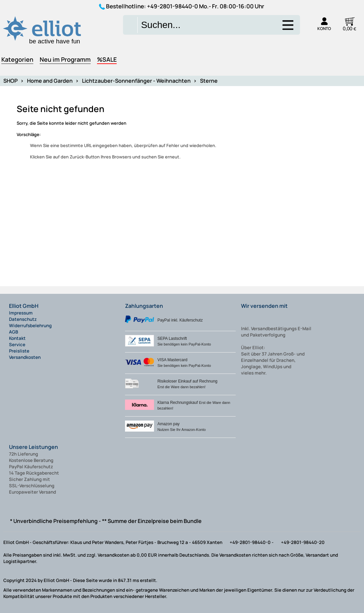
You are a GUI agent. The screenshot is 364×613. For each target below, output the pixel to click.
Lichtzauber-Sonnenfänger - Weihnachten (136, 81)
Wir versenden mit (264, 306)
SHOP (10, 81)
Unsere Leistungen (33, 447)
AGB (13, 332)
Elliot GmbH (24, 306)
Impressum (21, 313)
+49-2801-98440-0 (172, 6)
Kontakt (17, 338)
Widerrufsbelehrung (30, 326)
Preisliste (19, 351)
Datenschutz (23, 319)
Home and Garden (50, 81)
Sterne (209, 81)
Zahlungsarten (144, 306)
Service (17, 345)
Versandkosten (25, 357)
